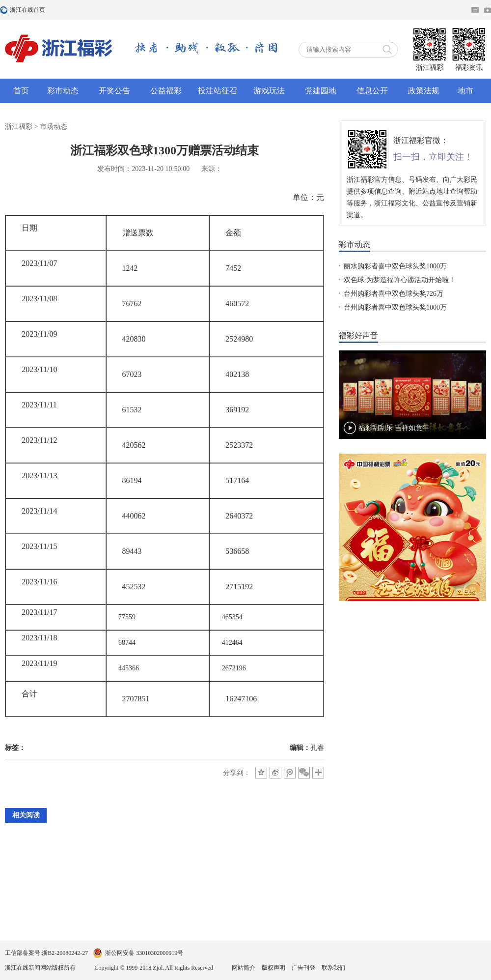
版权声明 (273, 968)
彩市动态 (63, 91)
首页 (21, 91)
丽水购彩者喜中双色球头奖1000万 (395, 266)
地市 (465, 91)
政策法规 (424, 91)
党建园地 (321, 91)
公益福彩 (166, 91)
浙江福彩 (19, 127)
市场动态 (54, 127)
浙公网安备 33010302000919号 (144, 953)
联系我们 (333, 968)
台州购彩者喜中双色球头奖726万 (394, 294)
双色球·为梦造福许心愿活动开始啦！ (400, 280)
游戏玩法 (269, 91)
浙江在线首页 (5, 10)
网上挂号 (488, 10)
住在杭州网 (475, 10)
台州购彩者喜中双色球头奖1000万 (395, 307)
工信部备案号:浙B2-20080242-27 (46, 953)
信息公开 (372, 91)
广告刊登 (303, 968)
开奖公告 (114, 91)
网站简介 (244, 968)
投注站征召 (218, 91)
